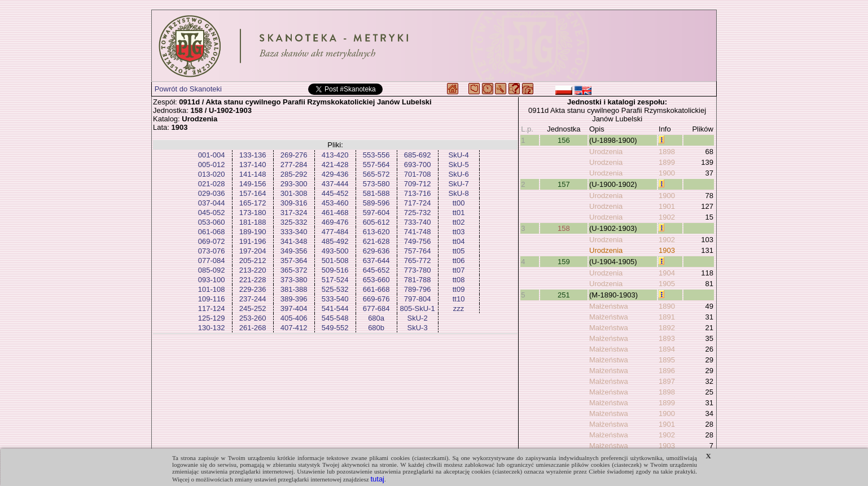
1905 (667, 284)
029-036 (212, 193)
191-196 (253, 241)
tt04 (459, 241)
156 (564, 140)
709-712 (418, 184)
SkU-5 (459, 165)
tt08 (459, 280)
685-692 (418, 155)
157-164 (253, 193)
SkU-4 (459, 155)
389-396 (294, 299)
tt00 (459, 203)
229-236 (253, 289)
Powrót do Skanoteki (188, 89)
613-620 (376, 232)
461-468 (335, 213)
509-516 (335, 270)
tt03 (459, 232)
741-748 (418, 232)
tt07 (459, 270)
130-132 (212, 328)
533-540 (335, 299)
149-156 (253, 184)
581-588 (376, 193)
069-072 (212, 241)
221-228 (253, 280)
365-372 (294, 270)
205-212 (253, 260)
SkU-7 (459, 184)
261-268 (253, 328)
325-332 (294, 222)
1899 (667, 162)
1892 (667, 328)
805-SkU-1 (418, 308)
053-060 (212, 222)
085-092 (212, 270)
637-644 (376, 260)
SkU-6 (459, 174)
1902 (667, 217)
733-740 (418, 222)
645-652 (376, 270)
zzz (459, 308)
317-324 (294, 213)
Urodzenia (606, 152)
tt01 (459, 213)
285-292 (294, 174)
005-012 (212, 165)
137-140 (253, 165)
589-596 (376, 203)
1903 (667, 250)
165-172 (253, 203)
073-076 (212, 251)
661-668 (376, 289)
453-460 (335, 203)
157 (564, 184)
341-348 (294, 241)
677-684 (376, 308)
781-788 (418, 280)
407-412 (294, 328)
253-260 (253, 318)
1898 (667, 152)
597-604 (376, 213)
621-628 (376, 241)
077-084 (212, 260)
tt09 (459, 289)
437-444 (335, 184)
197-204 (253, 251)
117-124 (212, 308)
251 (564, 295)
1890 (667, 306)
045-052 (212, 213)
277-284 (294, 165)
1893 (667, 338)
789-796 (418, 289)
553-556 (376, 155)
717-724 (418, 203)
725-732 (418, 213)
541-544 (335, 308)
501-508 (335, 260)
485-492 (335, 241)
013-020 (212, 174)
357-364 (294, 260)
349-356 (294, 251)
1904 (667, 273)
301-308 (294, 193)
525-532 (335, 289)
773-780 (418, 270)
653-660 (376, 280)
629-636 (376, 251)
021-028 (212, 184)
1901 (667, 206)
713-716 (418, 193)
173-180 (253, 213)
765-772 (418, 260)
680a (376, 318)
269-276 (294, 155)
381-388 (294, 289)
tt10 (459, 299)
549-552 (335, 328)
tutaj (377, 479)
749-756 (418, 241)
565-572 (376, 174)
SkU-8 (459, 193)
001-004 (212, 155)
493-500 (335, 251)
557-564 (376, 165)
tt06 (459, 260)
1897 (667, 381)
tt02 (459, 222)
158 (564, 228)
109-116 (212, 299)
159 (564, 262)
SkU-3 (418, 328)
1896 (667, 371)
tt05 (459, 251)
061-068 (212, 232)
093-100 (212, 280)
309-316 (294, 203)
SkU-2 (418, 318)
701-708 (418, 174)
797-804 (418, 299)
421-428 (335, 165)
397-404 (294, 308)
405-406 (294, 318)
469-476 (335, 222)
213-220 (253, 270)
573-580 (376, 184)
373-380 (294, 280)
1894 (667, 349)
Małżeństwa (609, 306)
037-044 (212, 203)
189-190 (253, 232)
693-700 (418, 165)
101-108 (212, 289)
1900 (667, 173)
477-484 (335, 232)
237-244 (253, 299)
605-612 (376, 222)
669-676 (376, 299)
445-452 (335, 193)
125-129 (212, 318)
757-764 (418, 251)
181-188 (253, 222)
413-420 (335, 155)
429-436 (335, 174)
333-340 (294, 232)
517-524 (335, 280)
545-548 (335, 318)
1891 (667, 317)
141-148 (253, 174)
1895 (667, 360)
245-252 (253, 308)
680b (376, 328)
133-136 (253, 155)
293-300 (294, 184)
